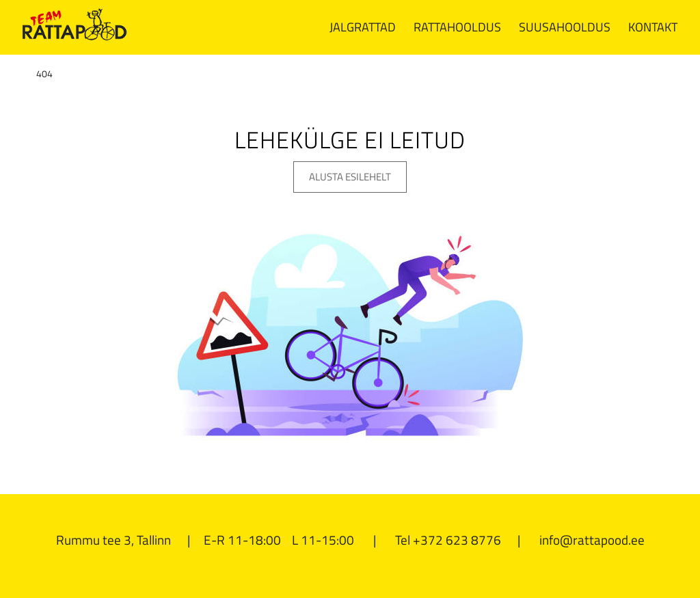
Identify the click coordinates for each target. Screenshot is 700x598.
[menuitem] (363, 27)
